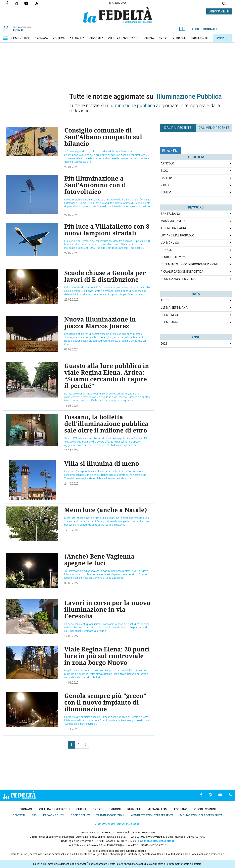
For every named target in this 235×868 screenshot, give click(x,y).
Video (165, 185)
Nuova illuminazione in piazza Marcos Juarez (100, 323)
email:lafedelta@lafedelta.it (156, 841)
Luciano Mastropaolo (177, 236)
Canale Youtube (30, 3)
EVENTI (18, 30)
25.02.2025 (71, 300)
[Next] (85, 745)
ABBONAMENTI (219, 11)
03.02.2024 (71, 349)
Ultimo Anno (170, 322)
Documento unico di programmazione (189, 265)
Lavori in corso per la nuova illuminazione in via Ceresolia (107, 609)
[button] (5, 38)
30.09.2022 (71, 583)
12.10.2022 (71, 530)
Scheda (166, 193)
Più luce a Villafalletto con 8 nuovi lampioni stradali (107, 230)
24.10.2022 (71, 484)
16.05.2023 (71, 406)
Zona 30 (167, 250)
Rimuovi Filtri (170, 151)
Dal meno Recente (214, 128)
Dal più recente (178, 128)
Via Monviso (170, 243)
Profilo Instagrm (19, 3)
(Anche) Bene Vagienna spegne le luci (99, 560)
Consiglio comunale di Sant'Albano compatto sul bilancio (103, 137)
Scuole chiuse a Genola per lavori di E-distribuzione (105, 276)
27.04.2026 (71, 167)
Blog (164, 171)
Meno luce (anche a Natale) (106, 510)
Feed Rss (40, 3)
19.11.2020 (71, 729)
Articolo (167, 164)
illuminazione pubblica (178, 279)
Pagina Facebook (10, 3)
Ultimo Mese (170, 315)
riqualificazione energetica (182, 272)
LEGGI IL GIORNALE (198, 29)
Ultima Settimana (174, 308)
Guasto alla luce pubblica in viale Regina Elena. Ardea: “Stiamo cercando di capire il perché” (107, 376)
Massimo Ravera (173, 221)
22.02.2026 (71, 215)
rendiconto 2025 (173, 257)
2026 (164, 344)
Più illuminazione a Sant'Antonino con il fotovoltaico (95, 185)
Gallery (167, 178)
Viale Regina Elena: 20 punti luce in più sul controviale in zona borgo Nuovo (107, 656)
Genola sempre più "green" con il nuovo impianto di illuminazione (105, 702)
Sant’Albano (170, 214)
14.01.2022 (71, 683)
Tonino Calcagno (174, 228)
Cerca (224, 4)
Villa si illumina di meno (102, 463)
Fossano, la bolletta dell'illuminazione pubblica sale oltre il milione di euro (106, 424)
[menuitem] (20, 38)
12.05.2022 (71, 636)
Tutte (165, 300)
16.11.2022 (71, 450)
